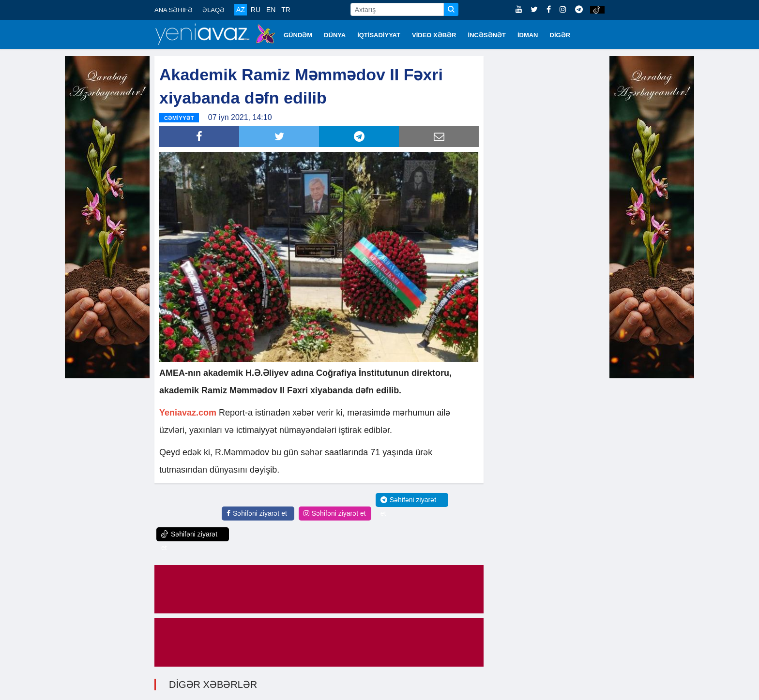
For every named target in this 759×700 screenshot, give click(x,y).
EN (271, 10)
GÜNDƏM (298, 35)
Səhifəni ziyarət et (257, 513)
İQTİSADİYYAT (379, 35)
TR (286, 10)
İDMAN (528, 35)
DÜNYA (335, 35)
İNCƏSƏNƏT (487, 35)
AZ (241, 10)
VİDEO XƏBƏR (434, 35)
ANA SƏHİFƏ (174, 10)
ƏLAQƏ (213, 10)
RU (256, 10)
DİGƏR (560, 35)
